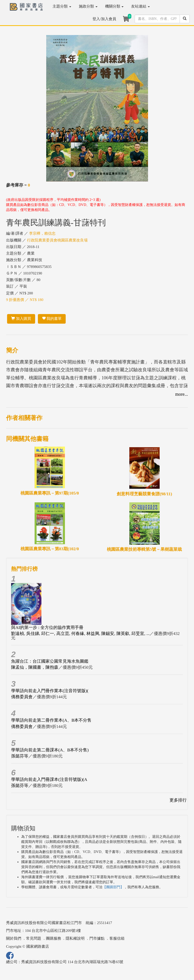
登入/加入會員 (104, 19)
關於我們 (14, 938)
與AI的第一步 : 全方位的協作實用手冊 (47, 627)
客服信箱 (117, 938)
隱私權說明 (75, 938)
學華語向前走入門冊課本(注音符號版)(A (49, 779)
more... (182, 394)
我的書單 (52, 319)
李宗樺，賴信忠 (42, 233)
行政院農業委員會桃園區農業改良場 (57, 240)
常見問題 (34, 938)
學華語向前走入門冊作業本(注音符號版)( (50, 691)
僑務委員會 (22, 697)
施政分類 (88, 6)
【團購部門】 (113, 887)
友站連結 (140, 6)
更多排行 (178, 800)
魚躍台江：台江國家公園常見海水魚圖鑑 (50, 661)
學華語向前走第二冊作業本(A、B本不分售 (51, 720)
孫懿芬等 (20, 756)
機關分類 (114, 6)
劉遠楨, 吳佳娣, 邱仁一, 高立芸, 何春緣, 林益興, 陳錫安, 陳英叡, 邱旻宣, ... (80, 634)
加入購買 (21, 319)
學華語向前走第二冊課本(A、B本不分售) (50, 750)
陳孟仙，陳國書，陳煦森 (35, 667)
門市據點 (97, 938)
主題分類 (62, 6)
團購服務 (54, 938)
